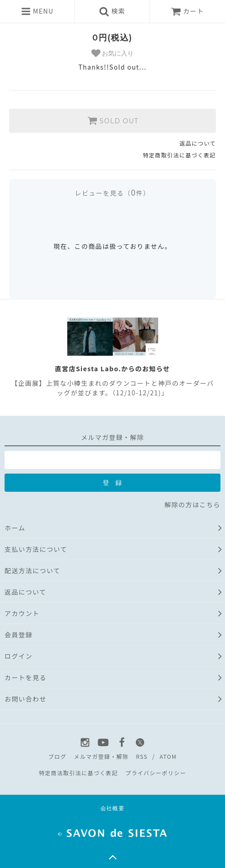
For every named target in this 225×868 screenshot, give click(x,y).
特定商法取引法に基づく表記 (78, 773)
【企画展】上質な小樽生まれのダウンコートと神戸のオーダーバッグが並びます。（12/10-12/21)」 (112, 388)
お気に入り (113, 53)
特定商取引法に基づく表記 (179, 155)
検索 (112, 11)
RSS (142, 756)
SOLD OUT (113, 121)
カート (187, 11)
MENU (37, 11)
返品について (198, 143)
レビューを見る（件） (112, 193)
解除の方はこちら (192, 505)
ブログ (57, 756)
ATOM (168, 756)
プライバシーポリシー (156, 773)
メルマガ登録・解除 (101, 756)
